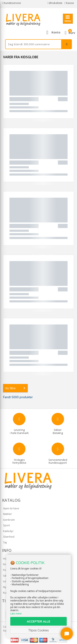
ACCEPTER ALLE (38, 621)
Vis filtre (16, 388)
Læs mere (16, 614)
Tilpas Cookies (39, 630)
